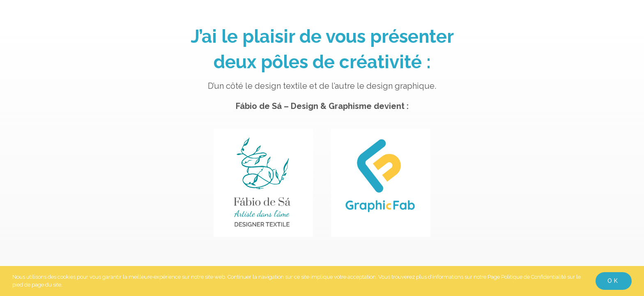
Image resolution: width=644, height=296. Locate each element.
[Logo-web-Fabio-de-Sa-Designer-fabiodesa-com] (263, 137)
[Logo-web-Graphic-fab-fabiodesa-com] (381, 137)
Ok (614, 281)
